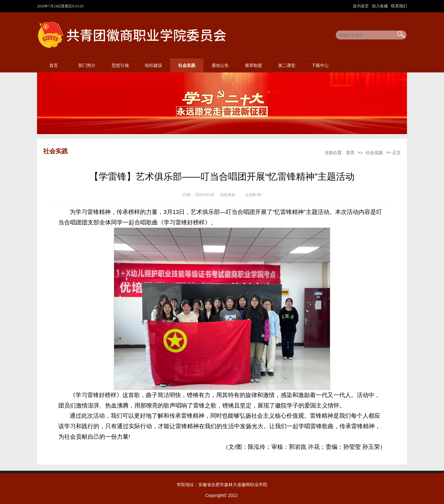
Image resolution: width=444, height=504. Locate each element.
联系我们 (399, 6)
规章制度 (253, 66)
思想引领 (120, 66)
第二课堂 (287, 66)
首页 (54, 66)
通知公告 (220, 66)
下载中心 (320, 66)
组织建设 (154, 66)
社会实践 (187, 66)
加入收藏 (380, 6)
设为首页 (361, 6)
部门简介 (87, 66)
